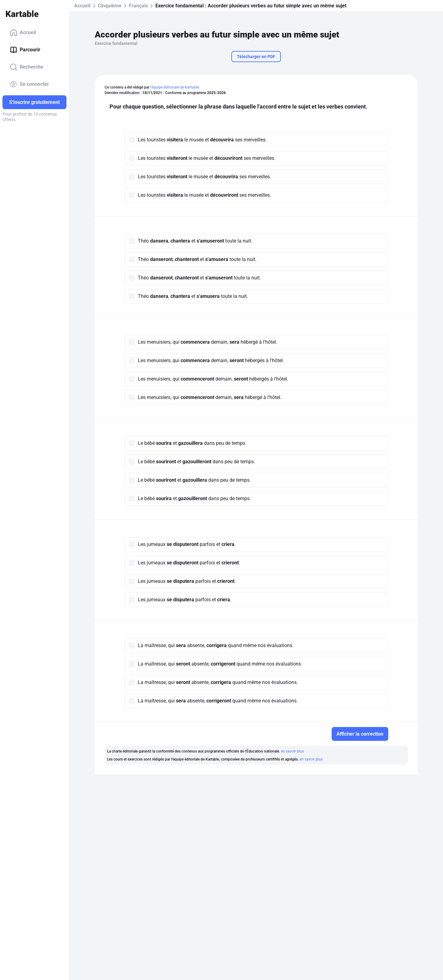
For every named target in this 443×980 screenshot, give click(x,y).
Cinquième (110, 6)
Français (138, 6)
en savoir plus (292, 751)
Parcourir (25, 50)
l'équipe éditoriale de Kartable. (175, 87)
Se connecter (29, 84)
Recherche (27, 67)
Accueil (23, 33)
